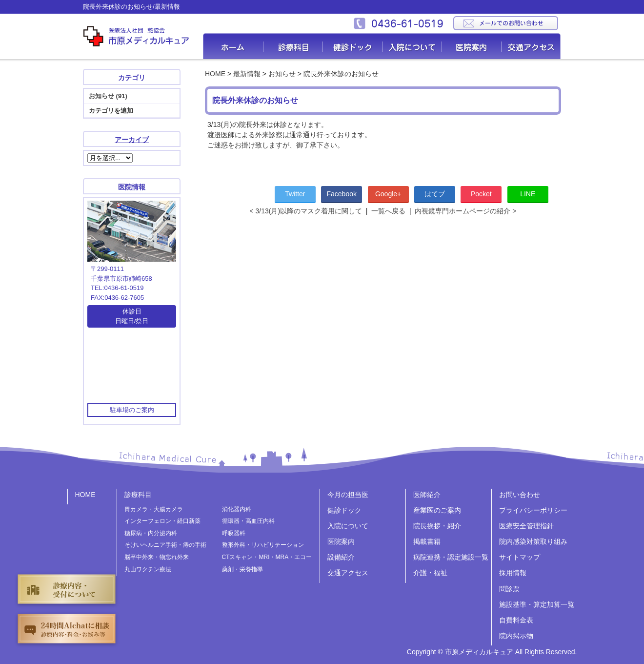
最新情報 (247, 74)
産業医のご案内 (437, 510)
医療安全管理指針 (526, 526)
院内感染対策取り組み (533, 541)
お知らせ (282, 74)
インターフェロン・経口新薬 (162, 521)
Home (233, 46)
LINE (528, 194)
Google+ (388, 194)
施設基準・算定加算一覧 (537, 604)
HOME (215, 74)
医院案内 (472, 46)
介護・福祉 (430, 573)
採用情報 (513, 573)
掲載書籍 (427, 541)
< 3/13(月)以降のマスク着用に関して (306, 211)
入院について (412, 46)
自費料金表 (516, 620)
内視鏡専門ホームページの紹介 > (465, 211)
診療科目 (293, 46)
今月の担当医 (348, 495)
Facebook (342, 194)
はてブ (435, 194)
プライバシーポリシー (533, 510)
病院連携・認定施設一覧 (451, 557)
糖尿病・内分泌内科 (151, 533)
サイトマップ (520, 557)
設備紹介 (341, 557)
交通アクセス (531, 46)
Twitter (295, 194)
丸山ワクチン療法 (148, 569)
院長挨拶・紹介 (437, 526)
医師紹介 (427, 495)
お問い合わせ (520, 495)
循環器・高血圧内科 (248, 521)
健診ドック (353, 46)
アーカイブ (132, 140)
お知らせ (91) (108, 96)
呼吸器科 (234, 533)
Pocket (481, 194)
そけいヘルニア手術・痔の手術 (165, 545)
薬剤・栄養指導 (242, 569)
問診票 (509, 589)
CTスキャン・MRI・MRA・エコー (267, 557)
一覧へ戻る (388, 211)
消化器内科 (237, 509)
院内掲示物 (516, 636)
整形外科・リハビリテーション (263, 545)
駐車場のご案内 (132, 410)
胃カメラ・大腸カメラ (154, 509)
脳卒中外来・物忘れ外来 (157, 557)
